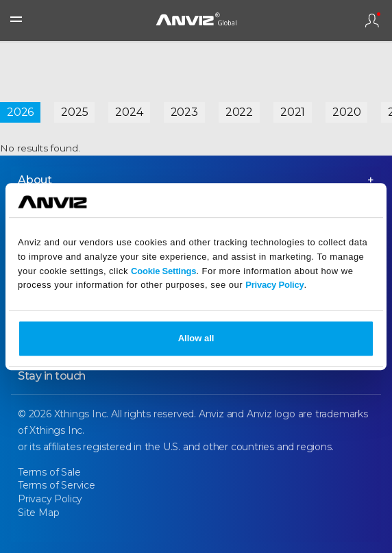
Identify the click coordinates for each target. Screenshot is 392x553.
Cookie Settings (163, 271)
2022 (239, 112)
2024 (129, 112)
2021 (293, 112)
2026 (20, 112)
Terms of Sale (49, 472)
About (35, 180)
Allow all (196, 338)
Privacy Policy (274, 285)
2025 (74, 112)
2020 (346, 112)
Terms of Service (57, 485)
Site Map (38, 513)
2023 (184, 112)
